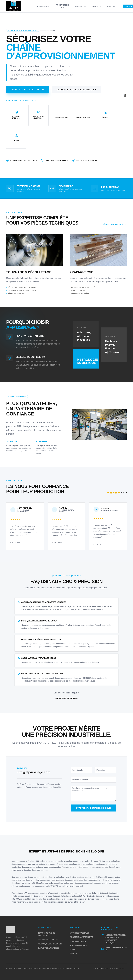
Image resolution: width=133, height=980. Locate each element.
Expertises (43, 6)
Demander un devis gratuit (28, 90)
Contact (112, 6)
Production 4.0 (62, 6)
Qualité (97, 6)
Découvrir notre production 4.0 (76, 90)
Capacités (81, 6)
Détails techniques (115, 224)
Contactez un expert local (66, 698)
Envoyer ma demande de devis (93, 808)
